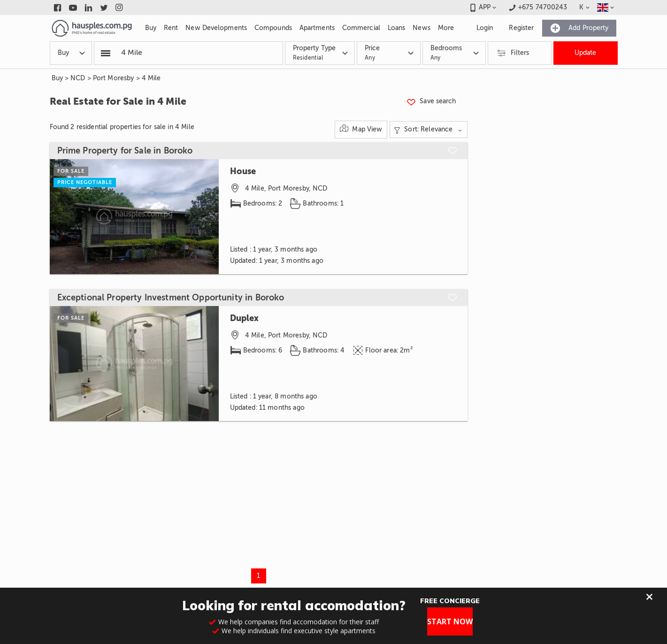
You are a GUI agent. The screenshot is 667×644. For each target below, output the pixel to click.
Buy (57, 78)
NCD (78, 78)
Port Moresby (114, 78)
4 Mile (151, 78)
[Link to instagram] (119, 8)
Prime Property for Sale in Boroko (125, 151)
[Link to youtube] (73, 8)
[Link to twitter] (104, 8)
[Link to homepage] (92, 28)
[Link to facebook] (57, 8)
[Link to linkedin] (88, 8)
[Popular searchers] (106, 53)
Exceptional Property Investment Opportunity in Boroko (171, 298)
